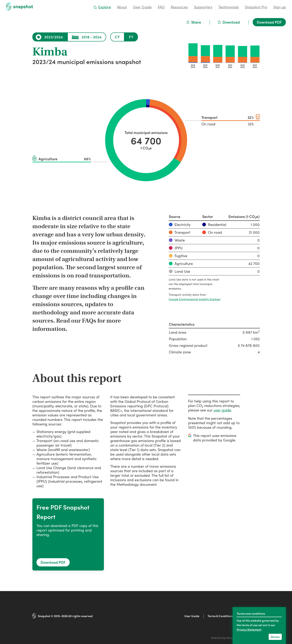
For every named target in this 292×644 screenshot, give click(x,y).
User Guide (142, 7)
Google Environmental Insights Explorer (195, 299)
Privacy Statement (249, 629)
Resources (179, 7)
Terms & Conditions (220, 616)
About (122, 7)
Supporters (203, 7)
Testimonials (229, 7)
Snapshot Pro (256, 7)
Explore (102, 7)
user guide (222, 410)
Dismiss (275, 637)
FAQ (161, 7)
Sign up (280, 7)
